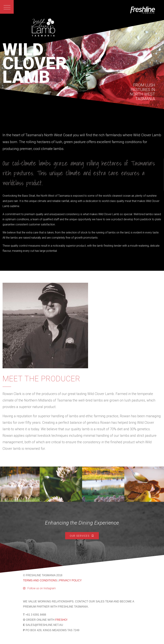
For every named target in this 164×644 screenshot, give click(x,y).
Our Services (82, 536)
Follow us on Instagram (39, 588)
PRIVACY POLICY (70, 580)
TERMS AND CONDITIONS (40, 580)
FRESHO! (61, 620)
